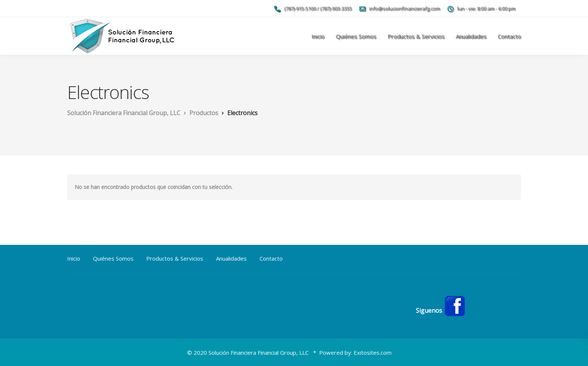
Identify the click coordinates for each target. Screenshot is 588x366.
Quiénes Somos (356, 36)
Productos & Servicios (416, 36)
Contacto (509, 36)
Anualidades (471, 36)
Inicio (318, 36)
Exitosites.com (373, 352)
